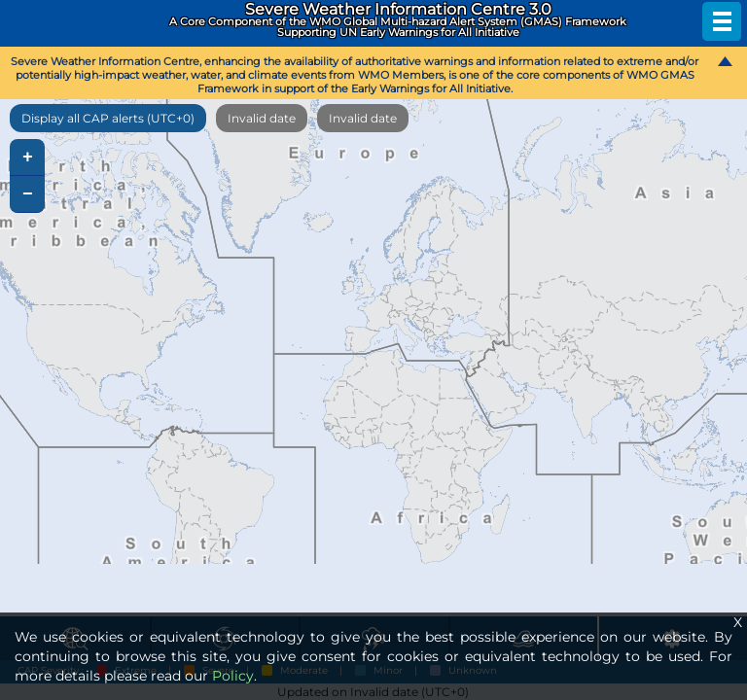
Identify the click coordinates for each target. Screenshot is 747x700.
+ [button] (28, 157)
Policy (233, 676)
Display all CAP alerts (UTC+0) (108, 118)
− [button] (28, 194)
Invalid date (262, 118)
